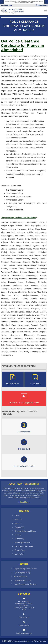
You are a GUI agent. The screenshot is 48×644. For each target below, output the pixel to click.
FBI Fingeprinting (20, 576)
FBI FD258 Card (13, 379)
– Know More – (24, 502)
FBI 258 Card (24, 445)
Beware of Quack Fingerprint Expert (24, 399)
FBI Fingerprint (24, 427)
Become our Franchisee (24, 546)
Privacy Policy (20, 550)
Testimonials (20, 539)
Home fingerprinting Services (25, 584)
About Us (18, 520)
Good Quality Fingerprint (24, 462)
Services (18, 535)
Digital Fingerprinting (22, 573)
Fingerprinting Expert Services (25, 569)
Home (17, 516)
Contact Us (19, 554)
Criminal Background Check (25, 531)
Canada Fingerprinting (22, 580)
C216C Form (35, 379)
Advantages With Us (22, 542)
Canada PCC (19, 527)
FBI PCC (18, 523)
